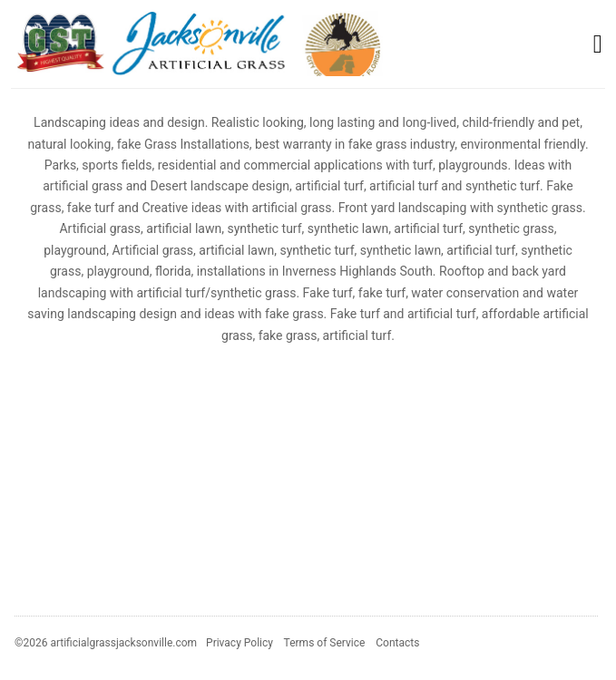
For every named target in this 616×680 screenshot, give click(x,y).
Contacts (397, 643)
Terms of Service (325, 643)
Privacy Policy (240, 643)
